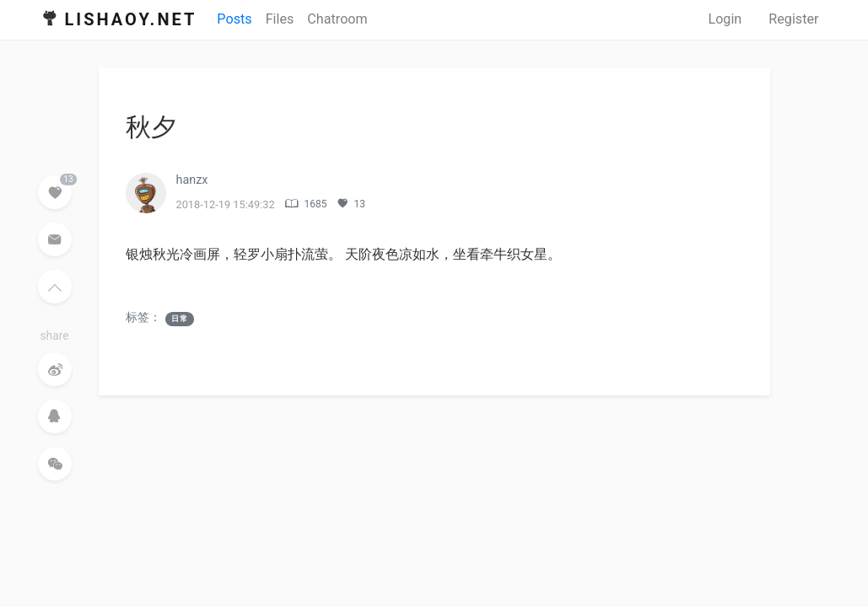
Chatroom (337, 19)
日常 (180, 319)
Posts (234, 19)
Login (725, 19)
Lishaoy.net (131, 19)
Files (280, 19)
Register (793, 19)
